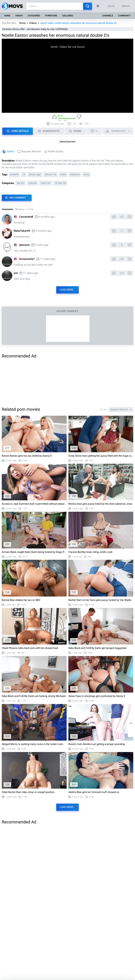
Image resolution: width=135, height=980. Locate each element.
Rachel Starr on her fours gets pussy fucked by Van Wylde (100, 600)
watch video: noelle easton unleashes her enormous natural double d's (78, 23)
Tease (63, 175)
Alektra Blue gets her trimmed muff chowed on (94, 792)
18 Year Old (60, 183)
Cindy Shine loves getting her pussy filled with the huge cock (101, 456)
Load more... (67, 290)
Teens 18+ (46, 183)
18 (24, 175)
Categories (34, 16)
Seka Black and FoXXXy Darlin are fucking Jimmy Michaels (34, 696)
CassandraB (26, 217)
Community (124, 16)
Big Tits (21, 183)
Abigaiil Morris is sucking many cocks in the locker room (32, 744)
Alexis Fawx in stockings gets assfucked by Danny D (97, 696)
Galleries (68, 16)
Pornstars (51, 16)
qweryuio (24, 245)
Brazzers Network (31, 151)
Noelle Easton (56, 151)
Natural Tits (51, 175)
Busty (86, 175)
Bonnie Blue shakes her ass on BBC (21, 600)
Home (7, 16)
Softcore (33, 183)
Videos (19, 16)
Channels (108, 16)
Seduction (75, 175)
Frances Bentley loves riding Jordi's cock (90, 552)
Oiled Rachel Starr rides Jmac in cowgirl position (28, 792)
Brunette (14, 175)
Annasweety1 (27, 259)
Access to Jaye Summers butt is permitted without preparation (34, 504)
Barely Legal (35, 175)
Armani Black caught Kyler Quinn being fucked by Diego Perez (34, 552)
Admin (11, 151)
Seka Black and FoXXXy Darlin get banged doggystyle (97, 648)
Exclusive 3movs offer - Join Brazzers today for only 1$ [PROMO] (35, 29)
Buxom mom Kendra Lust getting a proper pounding (97, 744)
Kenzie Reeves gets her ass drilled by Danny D (27, 456)
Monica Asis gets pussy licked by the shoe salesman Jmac (100, 504)
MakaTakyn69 (22, 231)
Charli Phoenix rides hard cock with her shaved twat (30, 648)
